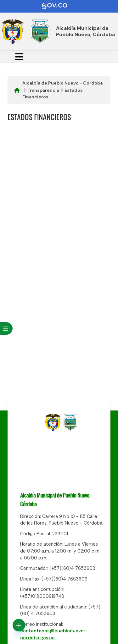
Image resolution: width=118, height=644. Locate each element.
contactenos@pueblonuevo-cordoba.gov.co (53, 634)
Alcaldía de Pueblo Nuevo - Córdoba (62, 83)
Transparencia (43, 90)
